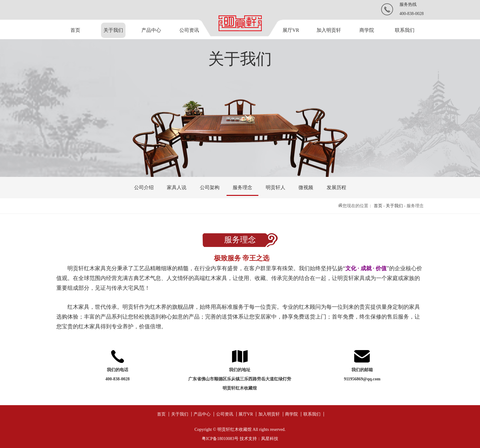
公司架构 (210, 187)
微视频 (306, 187)
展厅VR (291, 30)
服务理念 (242, 187)
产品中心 (151, 30)
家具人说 (177, 187)
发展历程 (336, 187)
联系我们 (405, 30)
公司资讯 (189, 30)
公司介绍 (144, 187)
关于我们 (113, 30)
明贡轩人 (276, 187)
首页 (75, 30)
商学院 (367, 30)
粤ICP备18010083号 (220, 439)
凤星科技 (270, 439)
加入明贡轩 (329, 30)
